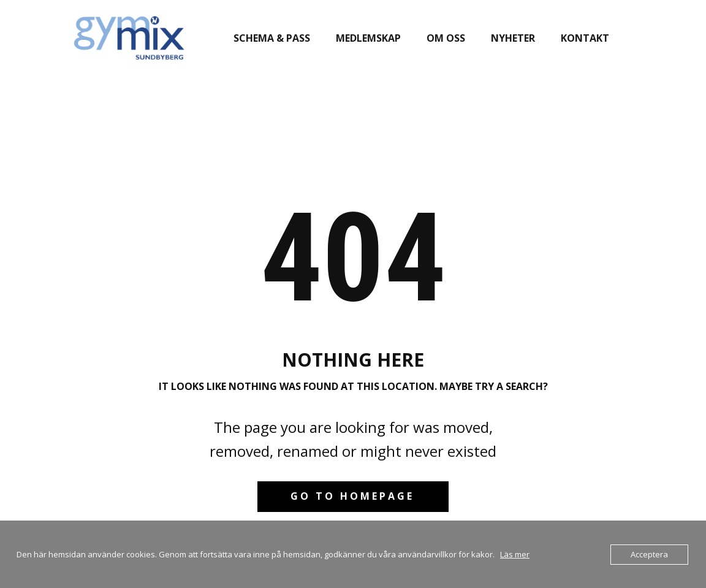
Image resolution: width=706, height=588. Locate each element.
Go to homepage (352, 496)
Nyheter (513, 38)
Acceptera (649, 554)
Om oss (446, 38)
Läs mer (515, 554)
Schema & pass (272, 38)
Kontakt (585, 38)
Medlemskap (368, 38)
